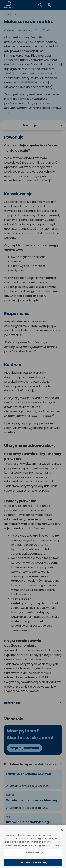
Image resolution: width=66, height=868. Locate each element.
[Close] (62, 835)
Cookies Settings (33, 858)
